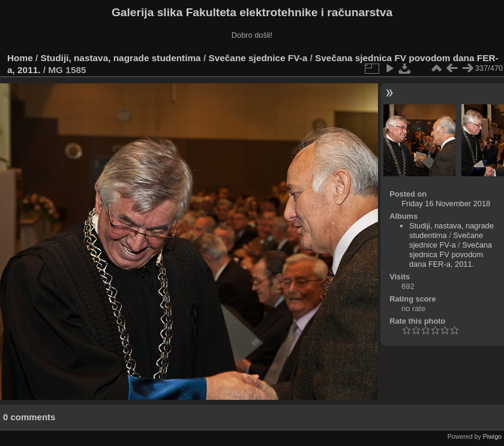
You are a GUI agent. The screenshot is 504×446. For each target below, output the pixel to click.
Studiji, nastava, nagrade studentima (121, 58)
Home (20, 58)
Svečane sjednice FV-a (258, 58)
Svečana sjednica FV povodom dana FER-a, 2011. (451, 254)
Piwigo (492, 436)
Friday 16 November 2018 (446, 204)
